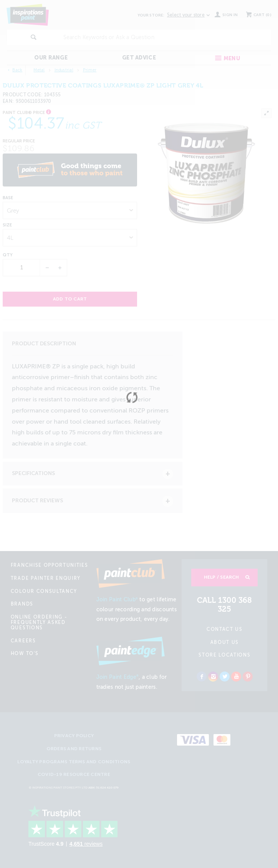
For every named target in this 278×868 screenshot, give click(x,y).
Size (7, 225)
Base (8, 198)
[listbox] (70, 210)
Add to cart (70, 299)
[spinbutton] (22, 268)
